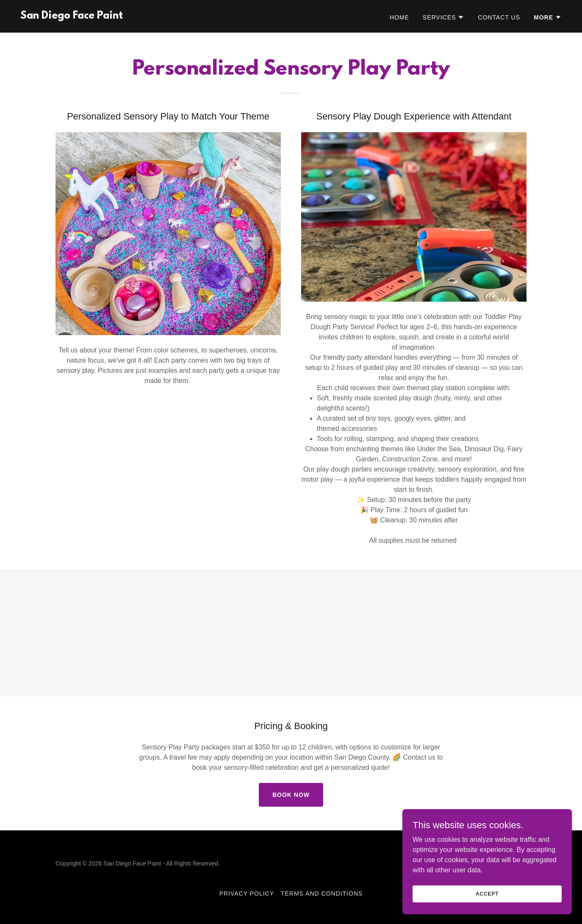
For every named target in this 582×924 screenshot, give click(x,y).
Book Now (291, 795)
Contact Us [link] (499, 17)
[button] (444, 17)
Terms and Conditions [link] (322, 893)
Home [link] (399, 17)
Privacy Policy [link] (247, 893)
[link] (72, 16)
